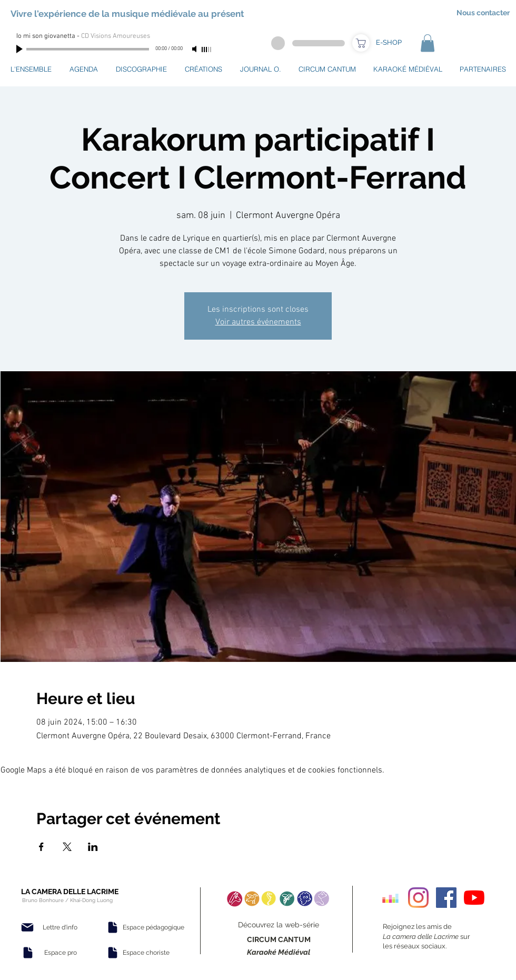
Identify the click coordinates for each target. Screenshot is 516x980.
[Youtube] (474, 898)
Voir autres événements (258, 322)
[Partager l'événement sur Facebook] (41, 847)
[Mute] (195, 49)
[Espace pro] (61, 953)
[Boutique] (361, 43)
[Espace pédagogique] (153, 927)
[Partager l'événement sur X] (67, 847)
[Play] (21, 49)
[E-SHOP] (389, 43)
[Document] (28, 953)
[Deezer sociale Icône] (390, 898)
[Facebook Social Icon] (446, 898)
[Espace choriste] (146, 953)
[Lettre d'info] (60, 927)
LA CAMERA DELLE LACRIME (70, 892)
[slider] (207, 50)
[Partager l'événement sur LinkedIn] (93, 847)
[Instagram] (418, 898)
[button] (428, 43)
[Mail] (27, 927)
